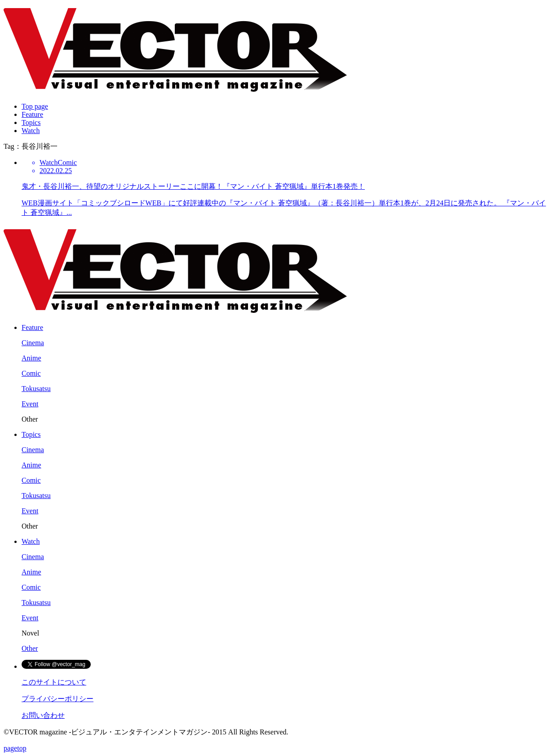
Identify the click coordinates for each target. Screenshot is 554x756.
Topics (31, 122)
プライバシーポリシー (58, 699)
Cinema (33, 343)
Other (30, 648)
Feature (32, 114)
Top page (35, 106)
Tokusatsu (36, 389)
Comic (31, 373)
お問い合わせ (43, 715)
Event (30, 404)
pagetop (15, 748)
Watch (31, 131)
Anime (31, 358)
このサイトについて (54, 682)
